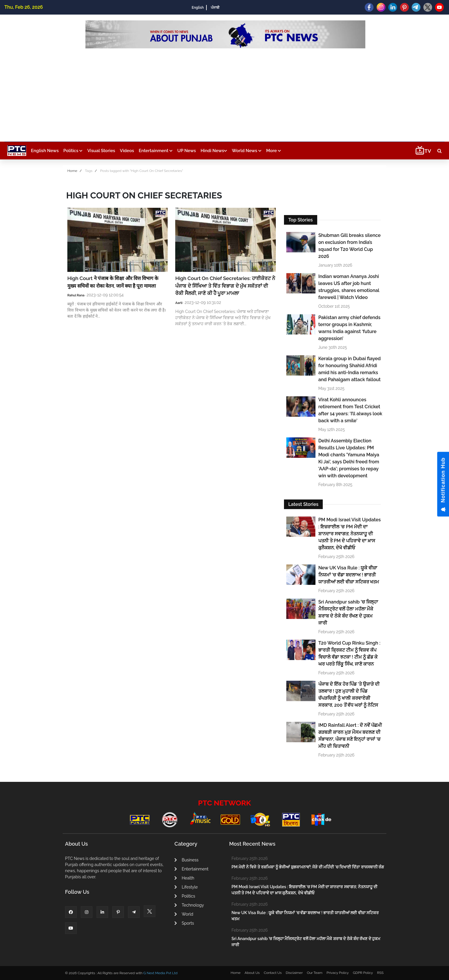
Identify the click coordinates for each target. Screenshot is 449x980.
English (198, 8)
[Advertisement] (225, 92)
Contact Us (273, 973)
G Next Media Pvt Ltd (160, 973)
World (184, 914)
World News (247, 151)
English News (45, 151)
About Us (252, 973)
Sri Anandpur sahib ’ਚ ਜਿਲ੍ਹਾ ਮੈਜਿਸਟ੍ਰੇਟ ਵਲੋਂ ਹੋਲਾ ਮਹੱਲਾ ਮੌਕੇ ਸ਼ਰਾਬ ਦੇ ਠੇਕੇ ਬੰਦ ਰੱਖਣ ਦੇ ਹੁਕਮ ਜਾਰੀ (348, 612)
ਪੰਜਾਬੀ (215, 8)
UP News (187, 151)
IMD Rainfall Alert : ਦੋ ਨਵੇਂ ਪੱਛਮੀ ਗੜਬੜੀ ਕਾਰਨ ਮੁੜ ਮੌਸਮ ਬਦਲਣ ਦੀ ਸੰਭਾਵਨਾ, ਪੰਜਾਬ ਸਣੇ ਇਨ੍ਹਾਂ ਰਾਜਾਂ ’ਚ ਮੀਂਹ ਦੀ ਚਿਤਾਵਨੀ (350, 736)
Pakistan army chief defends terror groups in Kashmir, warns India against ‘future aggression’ (349, 328)
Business (186, 860)
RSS (380, 973)
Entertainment (156, 151)
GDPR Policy (363, 973)
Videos (127, 151)
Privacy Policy (338, 973)
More (274, 151)
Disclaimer (294, 973)
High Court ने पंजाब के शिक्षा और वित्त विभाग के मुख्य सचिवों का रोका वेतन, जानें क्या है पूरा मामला (113, 282)
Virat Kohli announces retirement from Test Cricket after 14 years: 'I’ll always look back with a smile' (350, 410)
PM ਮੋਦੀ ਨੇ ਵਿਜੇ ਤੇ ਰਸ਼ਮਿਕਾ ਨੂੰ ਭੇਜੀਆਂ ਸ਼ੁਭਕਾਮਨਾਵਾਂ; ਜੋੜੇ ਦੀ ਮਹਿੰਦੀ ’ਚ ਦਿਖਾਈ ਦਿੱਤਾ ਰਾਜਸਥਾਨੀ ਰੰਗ (308, 867)
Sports (184, 923)
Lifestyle (186, 887)
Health (184, 878)
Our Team (314, 973)
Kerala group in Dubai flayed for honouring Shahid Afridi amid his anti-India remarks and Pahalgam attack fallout (350, 369)
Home (72, 171)
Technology (189, 905)
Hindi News (214, 151)
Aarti (179, 303)
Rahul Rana (76, 295)
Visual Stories (101, 151)
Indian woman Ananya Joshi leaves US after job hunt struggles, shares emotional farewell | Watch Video (349, 287)
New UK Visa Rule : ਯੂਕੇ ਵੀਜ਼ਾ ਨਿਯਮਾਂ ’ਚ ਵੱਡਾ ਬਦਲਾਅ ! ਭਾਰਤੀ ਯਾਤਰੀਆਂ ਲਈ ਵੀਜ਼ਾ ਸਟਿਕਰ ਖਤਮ (349, 575)
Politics (73, 151)
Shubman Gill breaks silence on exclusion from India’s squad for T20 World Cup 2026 (350, 246)
